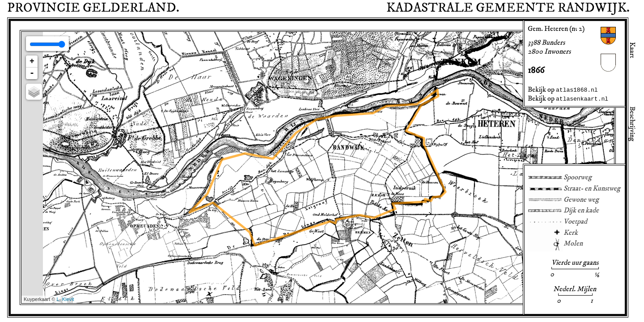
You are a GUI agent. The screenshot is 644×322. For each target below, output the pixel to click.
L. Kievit (66, 299)
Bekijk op (563, 89)
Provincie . (93, 8)
